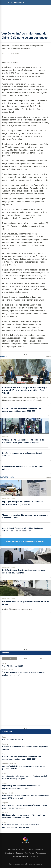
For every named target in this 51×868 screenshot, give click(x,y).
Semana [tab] (26, 659)
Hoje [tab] (10, 659)
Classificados (10, 853)
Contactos (19, 853)
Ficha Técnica (29, 853)
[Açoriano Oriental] (25, 845)
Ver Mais (48, 357)
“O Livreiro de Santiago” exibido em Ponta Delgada (23, 541)
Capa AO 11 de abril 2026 (13, 666)
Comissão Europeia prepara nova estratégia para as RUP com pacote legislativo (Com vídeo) (25, 390)
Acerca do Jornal (14, 850)
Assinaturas (34, 856)
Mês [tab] (41, 659)
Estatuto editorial (27, 850)
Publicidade (39, 850)
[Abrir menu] (3, 2)
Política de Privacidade (21, 856)
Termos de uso (41, 853)
